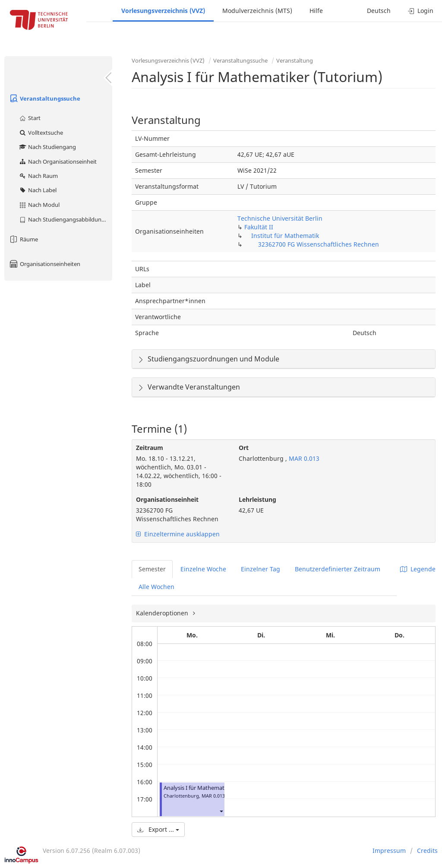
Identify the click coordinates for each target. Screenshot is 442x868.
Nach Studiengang (47, 147)
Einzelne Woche (203, 569)
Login (421, 11)
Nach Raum (38, 176)
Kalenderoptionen (163, 613)
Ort (244, 448)
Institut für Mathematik (285, 236)
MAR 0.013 (303, 458)
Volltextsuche (41, 133)
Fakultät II (259, 227)
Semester (152, 569)
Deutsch (379, 11)
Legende (418, 569)
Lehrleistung (257, 499)
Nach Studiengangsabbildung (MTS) (65, 219)
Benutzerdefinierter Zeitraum (338, 569)
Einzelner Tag (260, 569)
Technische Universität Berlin (280, 218)
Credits (427, 851)
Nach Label (38, 190)
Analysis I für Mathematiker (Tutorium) (214, 788)
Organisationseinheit (167, 499)
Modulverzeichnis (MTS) (257, 11)
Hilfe (316, 11)
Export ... (158, 829)
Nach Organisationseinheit (58, 162)
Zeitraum (150, 448)
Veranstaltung (295, 60)
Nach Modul (39, 205)
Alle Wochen (156, 587)
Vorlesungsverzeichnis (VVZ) (163, 11)
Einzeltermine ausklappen (178, 534)
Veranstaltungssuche (44, 98)
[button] (221, 811)
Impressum (389, 851)
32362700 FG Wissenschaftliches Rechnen (319, 244)
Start (30, 118)
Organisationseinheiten (44, 264)
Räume (23, 239)
